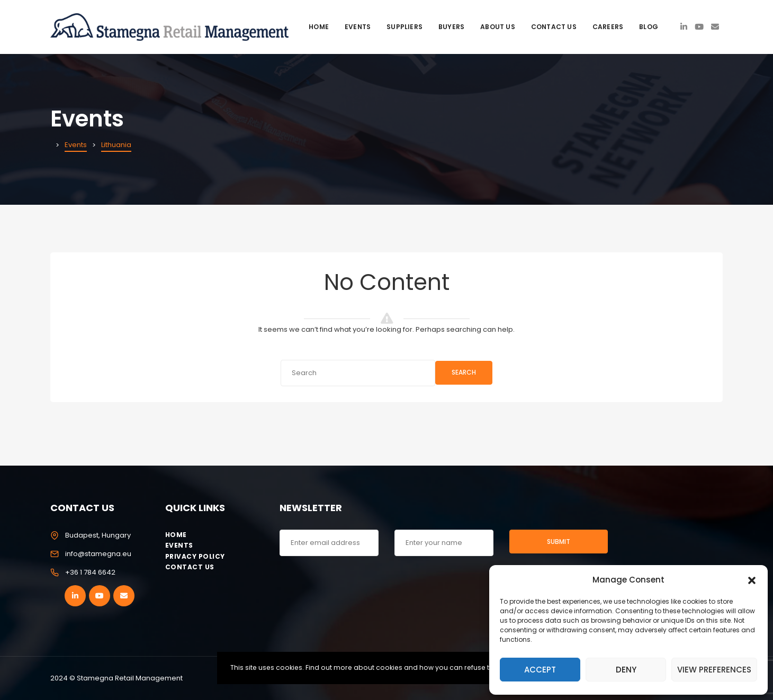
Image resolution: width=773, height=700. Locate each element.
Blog (649, 27)
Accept (540, 670)
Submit (559, 542)
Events (358, 27)
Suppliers (405, 27)
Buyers (451, 27)
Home (319, 27)
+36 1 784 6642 (90, 572)
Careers (608, 27)
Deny (626, 670)
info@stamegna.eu (98, 554)
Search (464, 372)
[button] (752, 579)
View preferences (714, 670)
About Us (498, 27)
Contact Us (554, 27)
